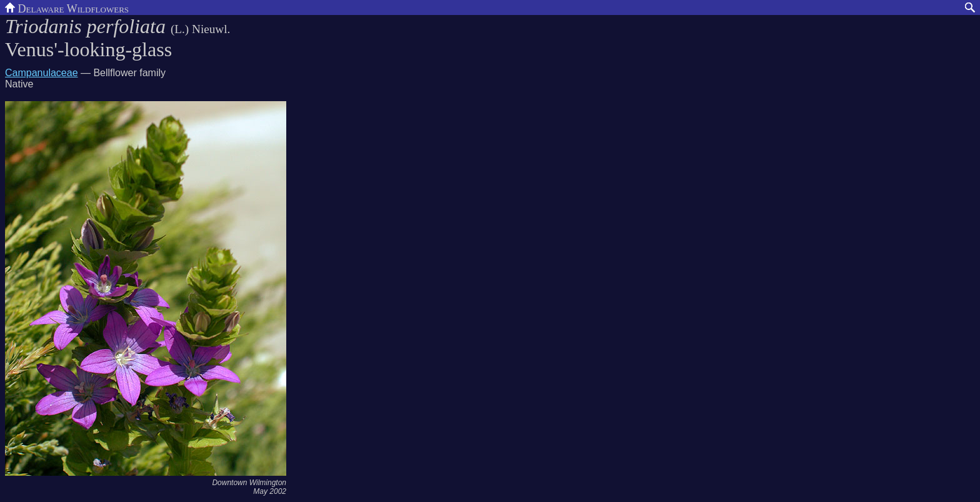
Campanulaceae (42, 73)
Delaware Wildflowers (67, 7)
